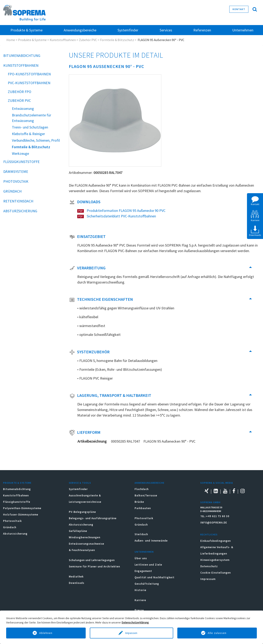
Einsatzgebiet (87, 237)
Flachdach (142, 489)
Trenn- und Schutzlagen (30, 127)
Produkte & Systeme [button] (27, 30)
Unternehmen (144, 552)
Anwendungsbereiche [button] (80, 30)
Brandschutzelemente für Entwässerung (32, 118)
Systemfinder (78, 489)
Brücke (139, 502)
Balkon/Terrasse (146, 495)
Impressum (208, 579)
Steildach (141, 534)
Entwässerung (23, 108)
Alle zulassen (217, 633)
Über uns (141, 558)
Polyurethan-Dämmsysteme (22, 508)
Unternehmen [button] (243, 30)
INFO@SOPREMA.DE (214, 523)
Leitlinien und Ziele (148, 565)
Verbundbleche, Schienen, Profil (36, 140)
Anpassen (131, 633)
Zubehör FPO (20, 92)
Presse (139, 610)
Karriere (140, 600)
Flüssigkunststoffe (21, 162)
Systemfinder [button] (128, 30)
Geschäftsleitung (147, 584)
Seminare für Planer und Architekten (94, 567)
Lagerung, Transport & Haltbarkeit (110, 396)
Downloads (85, 202)
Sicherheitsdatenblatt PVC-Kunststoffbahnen (121, 216)
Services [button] (166, 30)
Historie (140, 590)
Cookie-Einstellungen (216, 573)
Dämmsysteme (16, 172)
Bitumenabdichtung (22, 56)
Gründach (12, 191)
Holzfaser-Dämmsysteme (21, 515)
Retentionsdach (18, 201)
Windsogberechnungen (85, 537)
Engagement (143, 571)
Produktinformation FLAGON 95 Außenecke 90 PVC (126, 211)
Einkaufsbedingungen (216, 541)
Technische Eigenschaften (101, 300)
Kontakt (239, 9)
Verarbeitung (87, 268)
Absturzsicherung (20, 211)
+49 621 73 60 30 (218, 516)
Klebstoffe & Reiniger (28, 134)
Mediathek (76, 577)
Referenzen (202, 30)
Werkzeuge (20, 153)
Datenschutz (209, 566)
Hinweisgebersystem (215, 560)
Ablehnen (46, 633)
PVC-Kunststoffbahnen (29, 83)
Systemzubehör (89, 352)
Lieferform (85, 433)
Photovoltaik (16, 181)
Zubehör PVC (88, 40)
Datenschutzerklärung (135, 622)
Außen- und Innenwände (151, 541)
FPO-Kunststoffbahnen (29, 74)
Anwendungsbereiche (149, 483)
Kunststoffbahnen (63, 40)
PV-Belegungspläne (82, 512)
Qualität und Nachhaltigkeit (155, 577)
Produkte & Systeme (32, 40)
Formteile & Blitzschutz (117, 40)
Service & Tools (80, 483)
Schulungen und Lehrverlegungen (92, 560)
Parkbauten (143, 508)
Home (11, 40)
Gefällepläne (78, 531)
